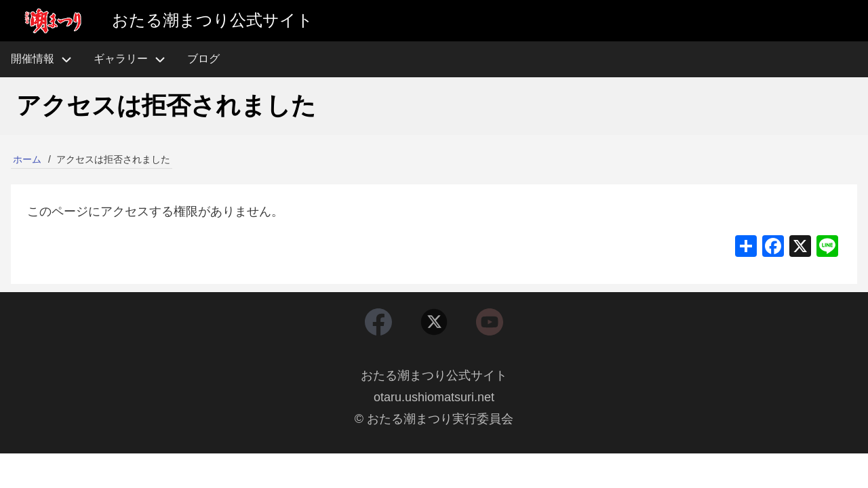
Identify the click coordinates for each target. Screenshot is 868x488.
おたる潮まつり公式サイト (434, 375)
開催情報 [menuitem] (47, 59)
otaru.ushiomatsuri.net (434, 397)
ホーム (27, 159)
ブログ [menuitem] (203, 59)
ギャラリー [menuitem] (121, 59)
